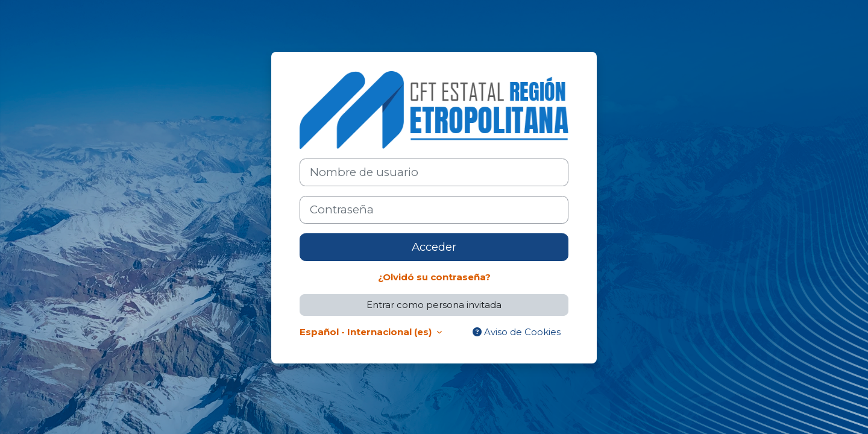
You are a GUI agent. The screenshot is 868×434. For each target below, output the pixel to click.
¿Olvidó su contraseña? (434, 277)
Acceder (434, 247)
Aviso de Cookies (517, 332)
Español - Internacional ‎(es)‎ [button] (367, 332)
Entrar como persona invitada (434, 305)
